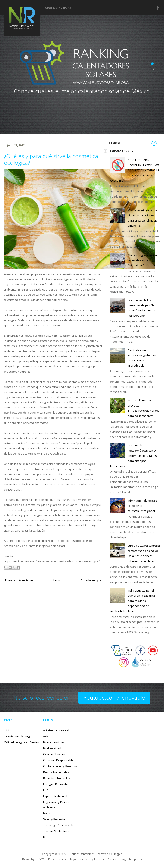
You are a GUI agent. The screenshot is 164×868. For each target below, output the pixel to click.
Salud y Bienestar (55, 819)
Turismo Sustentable (57, 831)
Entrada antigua (91, 580)
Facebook (158, 8)
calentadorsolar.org (17, 736)
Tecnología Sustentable (58, 825)
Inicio (57, 580)
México (48, 813)
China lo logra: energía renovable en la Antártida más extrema (143, 260)
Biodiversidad (52, 748)
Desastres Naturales (57, 778)
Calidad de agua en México (22, 742)
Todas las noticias (57, 8)
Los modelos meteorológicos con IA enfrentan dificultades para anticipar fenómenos (133, 456)
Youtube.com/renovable (114, 698)
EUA (46, 790)
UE (45, 837)
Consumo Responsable (58, 760)
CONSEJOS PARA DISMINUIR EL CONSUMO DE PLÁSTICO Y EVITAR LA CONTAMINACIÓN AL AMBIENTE (135, 170)
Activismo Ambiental (56, 730)
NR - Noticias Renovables (79, 854)
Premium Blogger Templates (125, 859)
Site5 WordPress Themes (50, 859)
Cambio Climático (54, 754)
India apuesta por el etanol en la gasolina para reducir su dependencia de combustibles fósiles (132, 601)
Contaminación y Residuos (60, 766)
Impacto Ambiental (55, 796)
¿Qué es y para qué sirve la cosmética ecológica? (51, 159)
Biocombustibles (54, 742)
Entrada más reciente (19, 580)
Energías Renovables (57, 784)
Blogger (117, 854)
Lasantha (100, 859)
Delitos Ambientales (56, 772)
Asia (46, 736)
